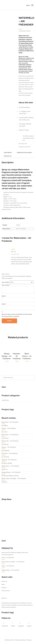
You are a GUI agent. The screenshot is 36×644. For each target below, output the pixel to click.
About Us (4, 581)
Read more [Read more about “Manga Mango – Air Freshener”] (7, 366)
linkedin (29, 626)
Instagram (21, 626)
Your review (6, 285)
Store (3, 584)
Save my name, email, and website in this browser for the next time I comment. (17, 315)
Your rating (6, 282)
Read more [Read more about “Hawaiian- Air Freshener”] (17, 366)
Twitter (13, 626)
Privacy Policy (6, 591)
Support (4, 588)
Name (4, 296)
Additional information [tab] (24, 153)
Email (4, 304)
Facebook (5, 626)
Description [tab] (8, 153)
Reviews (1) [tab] (8, 156)
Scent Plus (27, 147)
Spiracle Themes (27, 640)
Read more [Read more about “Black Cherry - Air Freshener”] (27, 366)
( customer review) (24, 31)
